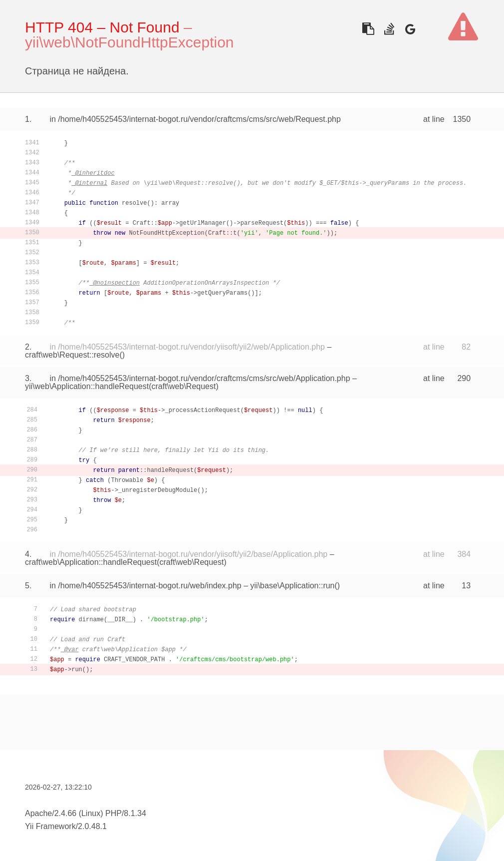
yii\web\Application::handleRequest (87, 386)
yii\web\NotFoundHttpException (129, 42)
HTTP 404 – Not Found (102, 27)
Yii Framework (50, 826)
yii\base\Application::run (293, 586)
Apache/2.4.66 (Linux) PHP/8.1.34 (86, 813)
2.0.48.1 (92, 826)
